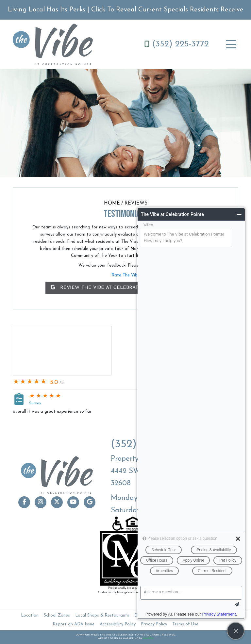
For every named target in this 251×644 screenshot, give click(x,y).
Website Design (109, 639)
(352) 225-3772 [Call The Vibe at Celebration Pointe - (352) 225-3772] (177, 44)
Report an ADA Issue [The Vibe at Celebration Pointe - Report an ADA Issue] (74, 624)
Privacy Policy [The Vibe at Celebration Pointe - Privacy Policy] (154, 624)
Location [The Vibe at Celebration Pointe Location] (30, 615)
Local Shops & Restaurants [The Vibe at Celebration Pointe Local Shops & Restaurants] (102, 615)
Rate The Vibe (126, 275)
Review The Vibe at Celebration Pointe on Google (126, 288)
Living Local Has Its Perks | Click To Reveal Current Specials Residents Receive (126, 10)
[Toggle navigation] (231, 44)
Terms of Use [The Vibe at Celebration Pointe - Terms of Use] (185, 624)
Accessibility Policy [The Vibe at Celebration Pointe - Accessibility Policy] (118, 624)
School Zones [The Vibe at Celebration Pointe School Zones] (57, 615)
